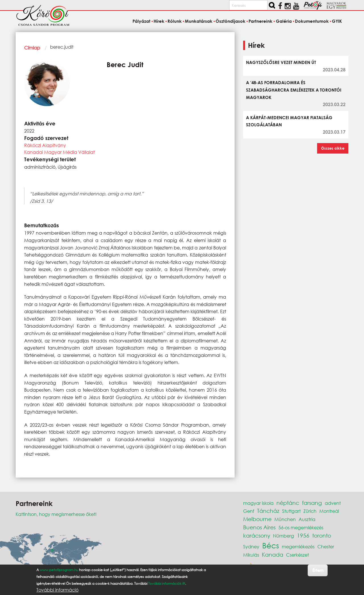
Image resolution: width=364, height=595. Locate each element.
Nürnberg (284, 536)
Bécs (271, 545)
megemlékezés (298, 547)
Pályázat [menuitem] (141, 21)
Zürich (310, 511)
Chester (326, 547)
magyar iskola (258, 503)
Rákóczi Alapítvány (45, 145)
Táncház (268, 511)
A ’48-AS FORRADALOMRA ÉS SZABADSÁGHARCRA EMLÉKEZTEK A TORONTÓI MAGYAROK (294, 90)
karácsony (257, 535)
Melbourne (257, 519)
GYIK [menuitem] (337, 21)
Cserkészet (297, 555)
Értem (318, 570)
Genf (249, 511)
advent (333, 503)
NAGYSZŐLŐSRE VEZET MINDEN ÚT (281, 62)
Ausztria (307, 519)
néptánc (288, 503)
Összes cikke (333, 148)
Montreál (329, 511)
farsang (312, 503)
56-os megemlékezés (301, 527)
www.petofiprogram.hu (59, 570)
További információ (57, 590)
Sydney (251, 547)
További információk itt (167, 583)
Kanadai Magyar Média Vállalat (59, 152)
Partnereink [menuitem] (260, 21)
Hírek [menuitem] (159, 21)
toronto (322, 535)
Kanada (273, 554)
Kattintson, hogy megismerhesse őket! (56, 514)
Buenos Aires (259, 527)
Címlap (32, 48)
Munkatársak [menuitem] (199, 21)
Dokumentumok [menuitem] (312, 21)
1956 (303, 535)
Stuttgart (291, 511)
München (285, 519)
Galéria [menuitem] (284, 21)
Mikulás (251, 555)
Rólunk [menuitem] (175, 21)
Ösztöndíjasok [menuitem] (230, 21)
